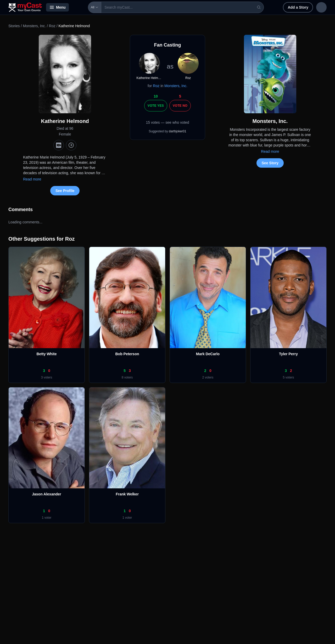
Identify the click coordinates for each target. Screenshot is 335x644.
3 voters (47, 377)
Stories (14, 26)
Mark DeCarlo (208, 354)
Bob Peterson (127, 354)
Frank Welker (127, 494)
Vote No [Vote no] (180, 106)
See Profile (65, 191)
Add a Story (264, 7)
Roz (52, 26)
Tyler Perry (288, 354)
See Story (270, 163)
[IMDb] (59, 145)
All (80, 7)
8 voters (127, 377)
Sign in (292, 7)
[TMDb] (71, 145)
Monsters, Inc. (34, 26)
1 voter (47, 518)
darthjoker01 (178, 131)
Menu (57, 7)
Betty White (47, 354)
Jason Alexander (47, 494)
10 (156, 96)
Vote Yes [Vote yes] (156, 106)
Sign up (316, 7)
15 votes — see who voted (167, 122)
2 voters (208, 377)
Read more (32, 179)
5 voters (289, 377)
